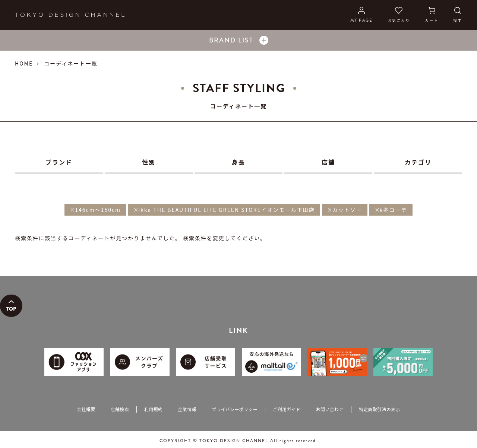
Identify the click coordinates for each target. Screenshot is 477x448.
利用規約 (153, 409)
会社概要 (86, 409)
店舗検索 (120, 409)
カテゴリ (418, 162)
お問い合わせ (329, 409)
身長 (238, 162)
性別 (149, 162)
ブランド (59, 162)
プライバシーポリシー (235, 409)
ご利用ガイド (287, 409)
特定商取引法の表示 (380, 409)
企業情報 (187, 409)
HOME (24, 63)
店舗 (328, 162)
